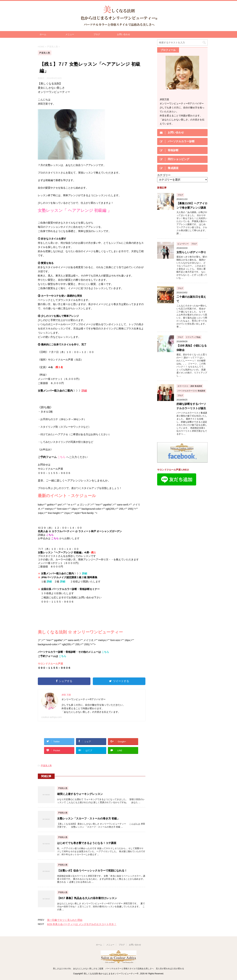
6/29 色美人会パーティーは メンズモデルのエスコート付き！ (82, 924)
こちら (61, 457)
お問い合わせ (124, 34)
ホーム (43, 34)
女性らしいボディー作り (191, 252)
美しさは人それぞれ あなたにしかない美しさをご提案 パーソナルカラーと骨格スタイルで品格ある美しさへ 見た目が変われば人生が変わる (118, 969)
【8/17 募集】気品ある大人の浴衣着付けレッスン (87, 898)
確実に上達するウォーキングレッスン (80, 794)
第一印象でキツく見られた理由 (65, 920)
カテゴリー (164, 175)
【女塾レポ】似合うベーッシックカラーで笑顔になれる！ (92, 871)
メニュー (70, 34)
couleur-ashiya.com (52, 717)
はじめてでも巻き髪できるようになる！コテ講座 (87, 843)
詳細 (84, 391)
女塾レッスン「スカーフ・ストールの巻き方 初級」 (88, 818)
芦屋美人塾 (46, 766)
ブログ (97, 34)
